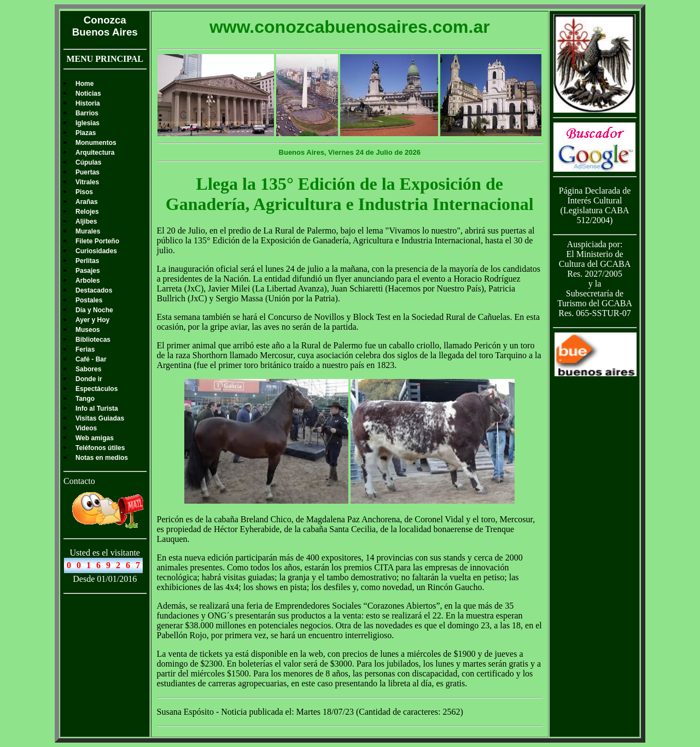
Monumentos (96, 143)
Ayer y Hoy (92, 320)
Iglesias (87, 123)
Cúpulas (88, 162)
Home (84, 84)
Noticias (88, 94)
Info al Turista (97, 408)
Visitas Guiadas (100, 418)
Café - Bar (91, 359)
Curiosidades (96, 251)
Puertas (87, 172)
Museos (88, 330)
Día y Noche (94, 310)
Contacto (79, 481)
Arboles (88, 281)
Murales (88, 231)
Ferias (85, 349)
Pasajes (88, 271)
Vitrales (87, 182)
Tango (85, 399)
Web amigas (95, 438)
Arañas (87, 202)
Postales (89, 300)
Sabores (88, 369)
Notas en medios (102, 458)
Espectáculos (97, 389)
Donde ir (89, 379)
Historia (88, 103)
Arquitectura (95, 153)
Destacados (94, 290)
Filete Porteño (97, 241)
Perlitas (87, 261)
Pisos (84, 192)
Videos (86, 428)
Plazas (86, 133)
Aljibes (86, 221)
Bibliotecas (93, 340)
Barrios (87, 113)
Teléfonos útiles (100, 448)
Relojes (87, 212)
